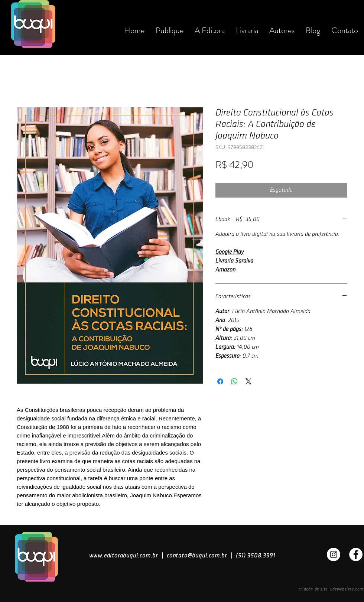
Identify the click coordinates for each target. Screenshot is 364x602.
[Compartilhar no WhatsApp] (234, 381)
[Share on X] (248, 381)
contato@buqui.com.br (197, 556)
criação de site (313, 589)
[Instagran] (334, 554)
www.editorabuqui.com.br (123, 556)
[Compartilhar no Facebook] (220, 381)
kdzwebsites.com (347, 589)
